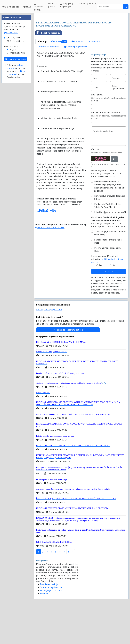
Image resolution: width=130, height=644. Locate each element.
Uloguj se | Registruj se (67, 5)
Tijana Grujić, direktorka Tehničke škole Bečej (110, 269)
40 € (18, 118)
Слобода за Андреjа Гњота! (49, 345)
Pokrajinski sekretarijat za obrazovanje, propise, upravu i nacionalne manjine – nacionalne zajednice (110, 222)
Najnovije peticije (53, 5)
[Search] (110, 7)
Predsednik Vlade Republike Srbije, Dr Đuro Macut (108, 241)
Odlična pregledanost (75, 82)
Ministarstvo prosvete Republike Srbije (110, 233)
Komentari (78, 77)
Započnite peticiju (39, 7)
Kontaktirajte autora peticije (50, 263)
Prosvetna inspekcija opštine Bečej (108, 285)
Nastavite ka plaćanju (15, 135)
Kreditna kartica (17, 129)
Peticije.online (10, 7)
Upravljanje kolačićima (51, 626)
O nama (44, 629)
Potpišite (109, 307)
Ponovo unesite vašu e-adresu (106, 148)
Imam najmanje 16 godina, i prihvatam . (107, 295)
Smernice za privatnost (48, 82)
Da (101, 301)
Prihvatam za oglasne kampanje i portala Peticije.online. (16, 148)
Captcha (95, 185)
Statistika (94, 77)
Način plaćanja (11, 123)
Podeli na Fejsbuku (48, 69)
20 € (9, 118)
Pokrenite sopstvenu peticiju (68, 366)
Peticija (42, 77)
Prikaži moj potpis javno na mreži (110, 248)
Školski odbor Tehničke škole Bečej (108, 277)
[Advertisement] (81, 35)
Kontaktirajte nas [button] (86, 4)
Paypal (13, 126)
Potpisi (59, 77)
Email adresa (97, 130)
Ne (114, 301)
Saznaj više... (11, 109)
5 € (8, 114)
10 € (18, 114)
